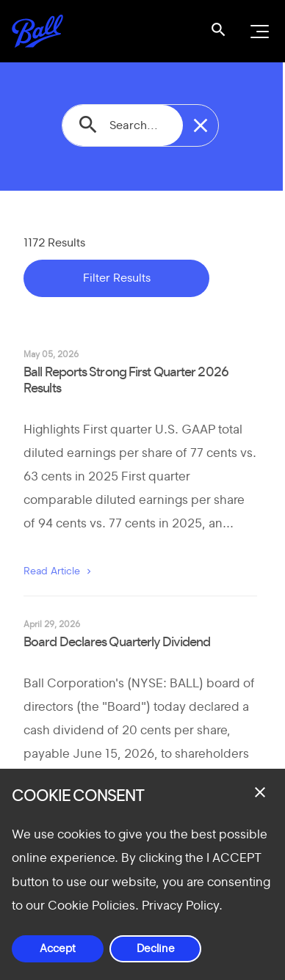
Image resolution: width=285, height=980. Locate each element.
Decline (156, 949)
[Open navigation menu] (258, 32)
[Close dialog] (260, 792)
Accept (58, 949)
